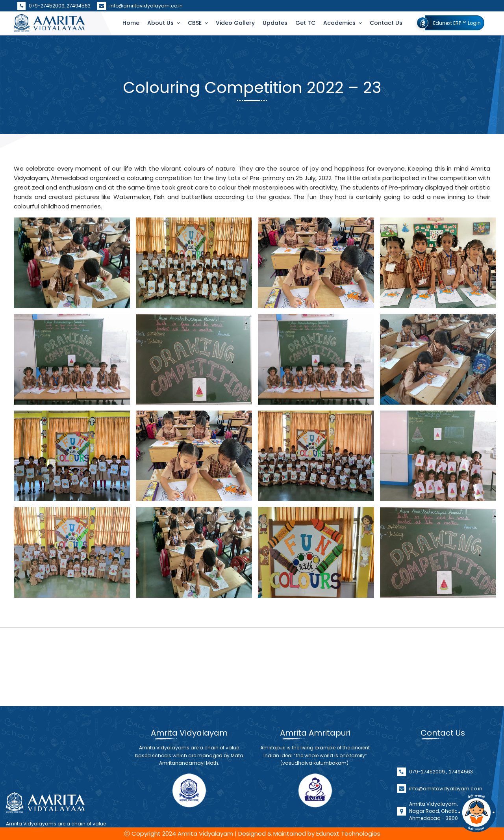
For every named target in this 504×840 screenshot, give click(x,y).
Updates (275, 23)
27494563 (79, 6)
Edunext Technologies (348, 833)
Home (131, 23)
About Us (161, 23)
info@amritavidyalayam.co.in (140, 6)
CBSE (195, 23)
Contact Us (386, 23)
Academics (340, 23)
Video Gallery (235, 23)
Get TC (305, 23)
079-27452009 (428, 793)
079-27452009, (42, 6)
